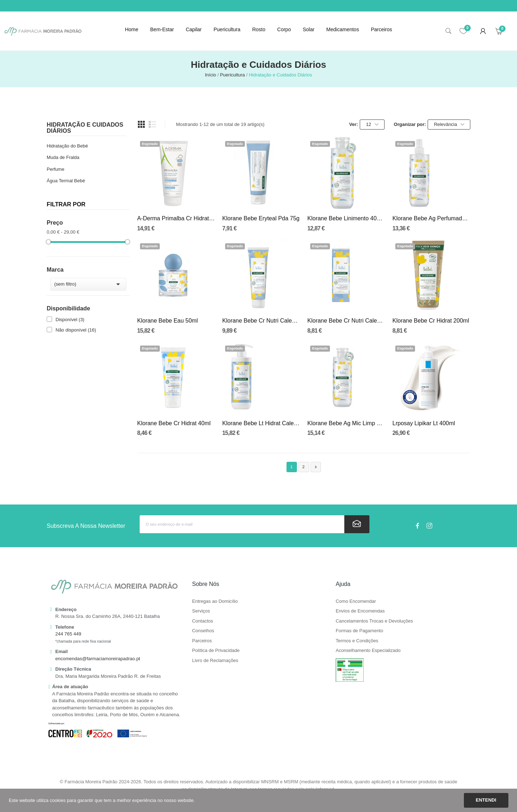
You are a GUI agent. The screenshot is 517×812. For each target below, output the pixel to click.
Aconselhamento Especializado (368, 651)
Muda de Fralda (63, 157)
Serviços (201, 611)
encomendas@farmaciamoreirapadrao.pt (98, 659)
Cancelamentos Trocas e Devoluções (374, 621)
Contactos (203, 621)
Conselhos (203, 631)
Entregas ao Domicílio (215, 601)
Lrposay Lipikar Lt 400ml (424, 423)
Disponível (70, 320)
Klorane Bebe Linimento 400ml (346, 218)
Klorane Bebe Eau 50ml (167, 321)
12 (372, 125)
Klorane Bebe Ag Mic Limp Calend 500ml (346, 423)
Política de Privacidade (216, 651)
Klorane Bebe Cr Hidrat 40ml (174, 423)
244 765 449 (68, 634)
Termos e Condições (357, 641)
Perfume (55, 169)
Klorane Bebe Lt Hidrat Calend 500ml (261, 423)
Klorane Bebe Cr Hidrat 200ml (431, 321)
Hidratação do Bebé (67, 146)
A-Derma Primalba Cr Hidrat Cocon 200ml (176, 218)
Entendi (486, 800)
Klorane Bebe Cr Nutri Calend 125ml (261, 321)
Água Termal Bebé (66, 181)
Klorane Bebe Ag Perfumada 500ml (431, 218)
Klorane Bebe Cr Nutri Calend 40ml (346, 321)
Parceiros (202, 641)
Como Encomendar (356, 601)
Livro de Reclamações (215, 661)
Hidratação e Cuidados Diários (85, 128)
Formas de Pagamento (359, 631)
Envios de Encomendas (360, 611)
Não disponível (76, 330)
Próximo (316, 467)
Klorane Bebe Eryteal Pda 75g (261, 218)
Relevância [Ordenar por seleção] (449, 125)
